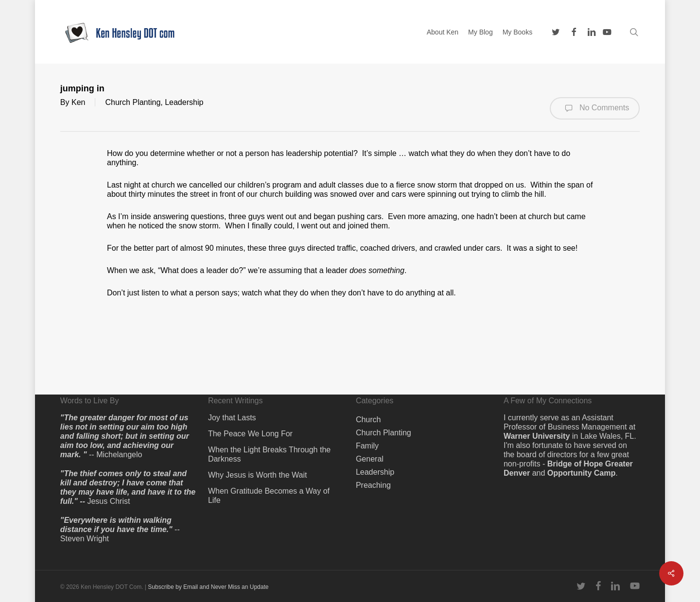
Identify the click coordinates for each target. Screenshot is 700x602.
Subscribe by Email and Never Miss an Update (208, 587)
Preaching (373, 485)
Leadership (184, 102)
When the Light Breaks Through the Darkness (269, 454)
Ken (78, 102)
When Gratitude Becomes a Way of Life (269, 496)
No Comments (595, 108)
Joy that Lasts (232, 418)
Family (367, 446)
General (370, 459)
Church (368, 420)
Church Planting (133, 102)
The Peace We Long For (250, 434)
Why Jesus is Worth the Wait (258, 475)
